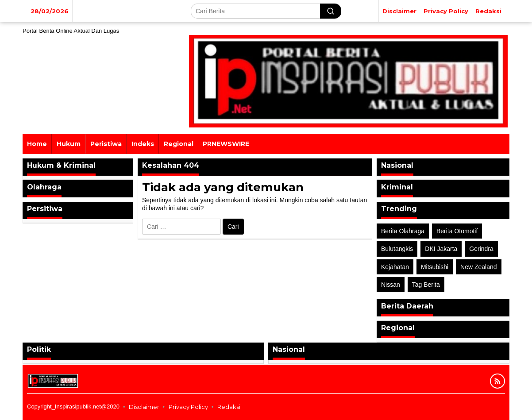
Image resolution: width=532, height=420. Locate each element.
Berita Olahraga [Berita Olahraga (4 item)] (403, 231)
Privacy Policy (188, 407)
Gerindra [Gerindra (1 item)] (481, 249)
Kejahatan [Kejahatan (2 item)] (395, 267)
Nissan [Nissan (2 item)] (391, 285)
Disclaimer (144, 407)
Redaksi (229, 407)
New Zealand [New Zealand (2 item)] (479, 267)
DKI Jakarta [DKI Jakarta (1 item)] (441, 249)
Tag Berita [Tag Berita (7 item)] (426, 285)
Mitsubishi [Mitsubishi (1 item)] (435, 267)
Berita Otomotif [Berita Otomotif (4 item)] (457, 231)
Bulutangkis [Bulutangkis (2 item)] (397, 249)
